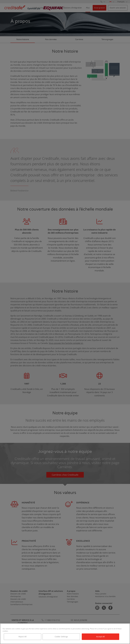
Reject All (23, 637)
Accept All (100, 637)
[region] (65, 634)
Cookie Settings (61, 637)
